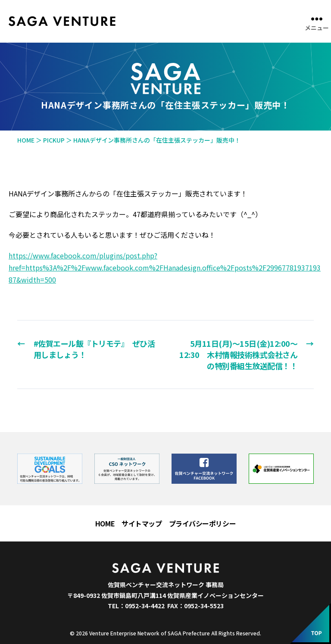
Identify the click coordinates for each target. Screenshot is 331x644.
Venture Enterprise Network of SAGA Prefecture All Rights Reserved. (175, 633)
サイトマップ (142, 523)
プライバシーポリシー (203, 523)
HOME (105, 523)
